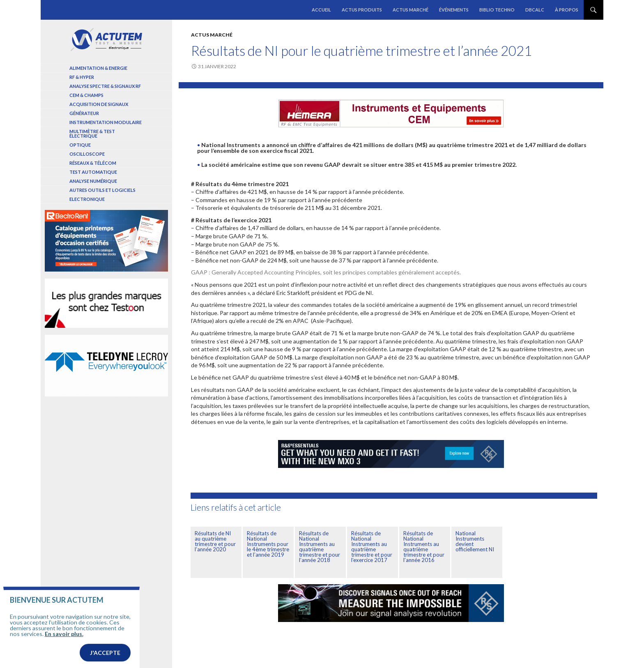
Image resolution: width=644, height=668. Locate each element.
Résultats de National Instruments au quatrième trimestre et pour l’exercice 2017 (372, 547)
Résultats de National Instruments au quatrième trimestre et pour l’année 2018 (320, 547)
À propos (567, 10)
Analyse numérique (93, 181)
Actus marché (411, 10)
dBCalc (535, 10)
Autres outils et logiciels (102, 190)
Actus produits (362, 10)
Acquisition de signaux (99, 104)
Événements (454, 10)
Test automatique (93, 172)
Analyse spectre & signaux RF (105, 86)
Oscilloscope (87, 154)
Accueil (321, 10)
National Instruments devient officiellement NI (475, 541)
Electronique (87, 199)
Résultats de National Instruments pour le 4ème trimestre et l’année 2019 (268, 544)
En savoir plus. (64, 646)
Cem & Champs (86, 95)
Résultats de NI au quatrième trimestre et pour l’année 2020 (215, 541)
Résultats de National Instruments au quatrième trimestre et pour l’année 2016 (424, 547)
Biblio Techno (497, 10)
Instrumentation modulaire (106, 122)
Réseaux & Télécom (93, 163)
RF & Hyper (82, 77)
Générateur (84, 113)
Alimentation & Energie (98, 68)
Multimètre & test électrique (92, 134)
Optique (80, 145)
